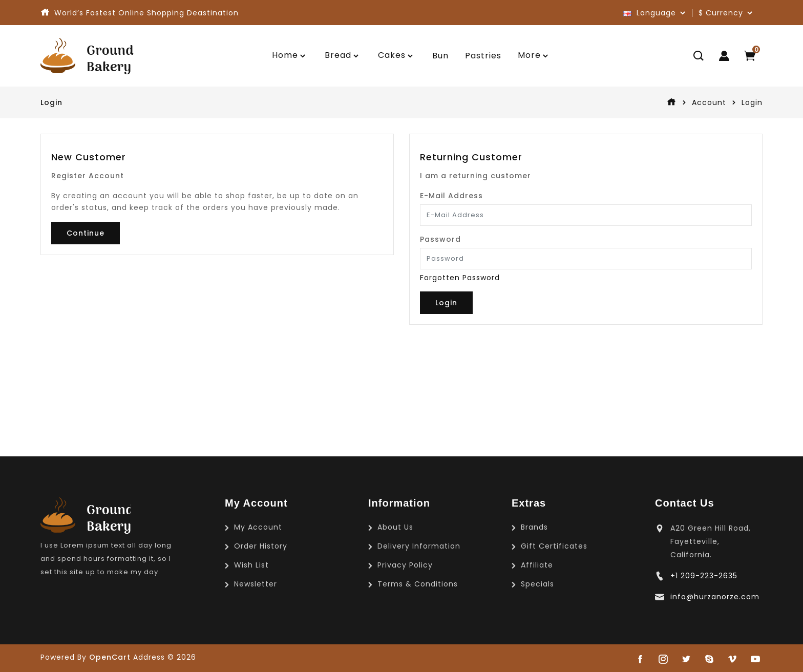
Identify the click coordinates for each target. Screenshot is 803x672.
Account (709, 102)
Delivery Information (419, 546)
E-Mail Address (451, 196)
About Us (395, 527)
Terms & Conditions (418, 584)
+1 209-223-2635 (704, 576)
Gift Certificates (554, 546)
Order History (261, 546)
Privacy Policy (405, 565)
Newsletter (256, 584)
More (529, 55)
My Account (258, 527)
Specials (537, 584)
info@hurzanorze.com (715, 597)
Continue (86, 233)
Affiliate (537, 565)
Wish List (251, 565)
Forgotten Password (460, 278)
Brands (534, 527)
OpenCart (110, 657)
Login (752, 102)
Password (440, 239)
